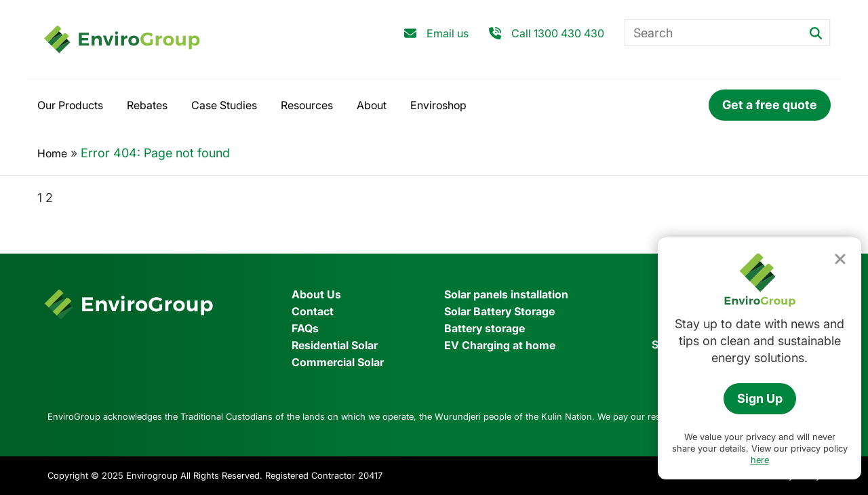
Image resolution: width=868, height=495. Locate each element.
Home (52, 153)
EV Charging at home (500, 345)
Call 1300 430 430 (558, 33)
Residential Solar (335, 345)
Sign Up (760, 398)
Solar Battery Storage (499, 311)
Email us (448, 33)
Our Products (70, 105)
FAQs (305, 328)
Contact (313, 311)
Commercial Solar (338, 362)
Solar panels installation (506, 294)
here (760, 460)
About (372, 105)
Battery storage (485, 328)
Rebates (147, 105)
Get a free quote (770, 105)
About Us (316, 294)
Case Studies (224, 105)
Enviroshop (438, 105)
